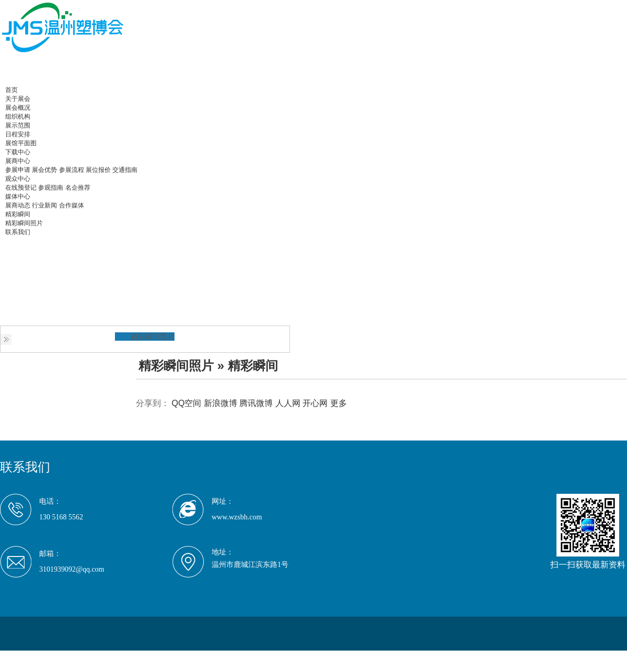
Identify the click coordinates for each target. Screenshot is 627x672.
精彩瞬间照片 (24, 223)
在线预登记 (21, 188)
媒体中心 (18, 196)
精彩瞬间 (18, 214)
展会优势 (44, 170)
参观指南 (51, 188)
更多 (339, 403)
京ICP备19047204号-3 (184, 656)
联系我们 (18, 232)
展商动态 (18, 205)
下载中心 (18, 152)
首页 (11, 90)
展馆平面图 (21, 143)
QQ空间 (186, 403)
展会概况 (18, 108)
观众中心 (18, 179)
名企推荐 (78, 188)
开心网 (315, 403)
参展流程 (72, 170)
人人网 (288, 403)
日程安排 (18, 134)
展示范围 (18, 125)
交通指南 (125, 170)
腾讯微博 (256, 403)
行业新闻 (44, 205)
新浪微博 (220, 403)
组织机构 (18, 117)
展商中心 (18, 161)
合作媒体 (72, 205)
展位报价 (98, 170)
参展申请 (18, 170)
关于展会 (18, 99)
